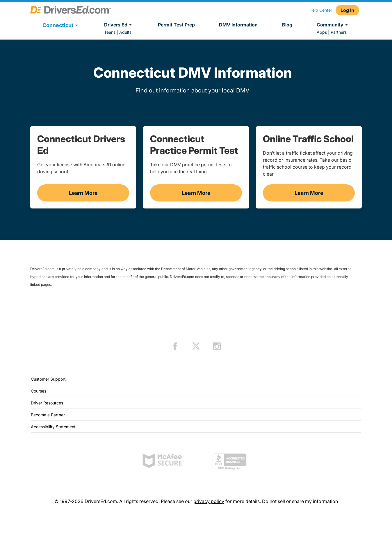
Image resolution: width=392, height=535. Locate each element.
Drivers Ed (119, 25)
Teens (110, 32)
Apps (322, 32)
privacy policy (209, 501)
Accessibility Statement (53, 427)
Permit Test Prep (176, 25)
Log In (347, 10)
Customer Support (48, 379)
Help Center (321, 10)
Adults (125, 32)
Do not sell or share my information (300, 501)
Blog (287, 25)
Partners (339, 32)
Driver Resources (47, 403)
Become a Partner (48, 415)
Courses (39, 391)
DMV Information (238, 25)
